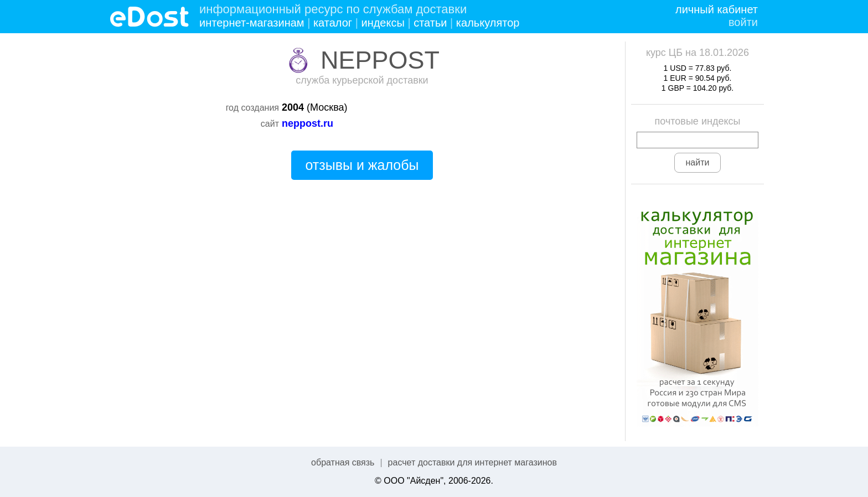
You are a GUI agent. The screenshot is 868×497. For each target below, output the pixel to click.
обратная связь (343, 462)
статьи (430, 23)
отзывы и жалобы (362, 165)
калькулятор (488, 23)
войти (743, 22)
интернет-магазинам (252, 23)
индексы (383, 23)
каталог (333, 23)
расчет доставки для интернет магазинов (472, 462)
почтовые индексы (698, 121)
